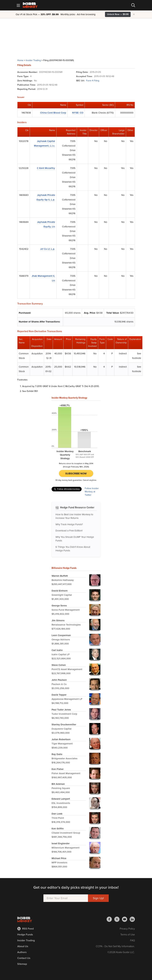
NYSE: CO (78, 113)
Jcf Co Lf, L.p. (48, 249)
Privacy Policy (127, 929)
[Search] (133, 5)
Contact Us (24, 958)
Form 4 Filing (93, 81)
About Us (23, 946)
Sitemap (22, 964)
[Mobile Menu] (18, 5)
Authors (22, 952)
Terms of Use (128, 935)
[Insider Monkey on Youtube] (126, 919)
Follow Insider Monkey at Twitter (92, 492)
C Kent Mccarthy (46, 168)
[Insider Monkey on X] (118, 919)
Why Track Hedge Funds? (69, 524)
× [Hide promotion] (134, 14)
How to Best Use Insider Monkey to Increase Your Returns (74, 516)
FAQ (132, 940)
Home (20, 60)
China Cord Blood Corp (53, 113)
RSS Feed (25, 929)
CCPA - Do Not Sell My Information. (115, 946)
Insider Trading (33, 60)
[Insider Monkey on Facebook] (110, 919)
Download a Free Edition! (69, 531)
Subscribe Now (76, 474)
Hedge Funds (25, 935)
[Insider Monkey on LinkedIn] (132, 919)
